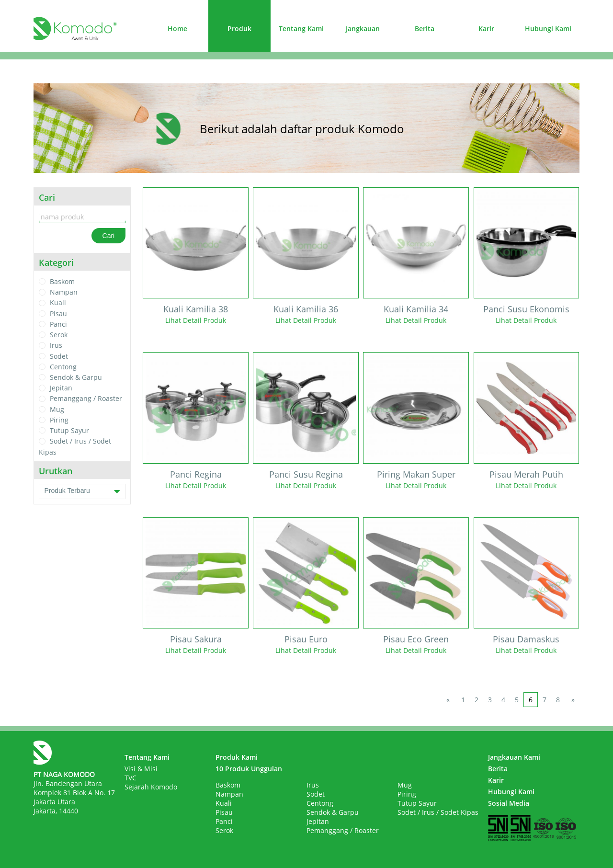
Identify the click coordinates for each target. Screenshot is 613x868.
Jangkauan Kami (514, 757)
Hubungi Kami (548, 29)
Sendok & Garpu (76, 377)
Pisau (58, 314)
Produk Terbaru (82, 491)
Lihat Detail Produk (196, 320)
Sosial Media (509, 803)
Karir (486, 29)
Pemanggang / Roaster (86, 399)
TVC (131, 778)
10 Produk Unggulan (249, 769)
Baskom (62, 281)
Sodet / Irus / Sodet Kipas (438, 812)
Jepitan (61, 388)
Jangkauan (363, 29)
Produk (239, 29)
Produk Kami (237, 757)
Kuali (58, 303)
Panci (58, 324)
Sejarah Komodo (151, 787)
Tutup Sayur (69, 430)
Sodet (59, 356)
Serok (59, 335)
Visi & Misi (141, 769)
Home (177, 29)
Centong (63, 367)
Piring (59, 420)
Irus (56, 346)
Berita (425, 29)
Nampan (64, 292)
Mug (57, 409)
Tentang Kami (301, 29)
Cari (109, 236)
